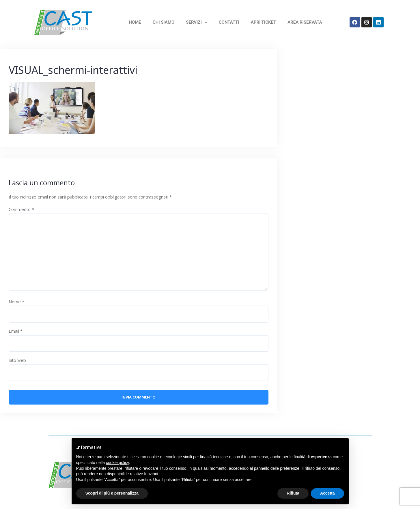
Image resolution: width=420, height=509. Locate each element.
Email (16, 331)
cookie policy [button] (117, 463)
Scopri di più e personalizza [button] (112, 493)
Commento (21, 209)
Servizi (196, 22)
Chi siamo (164, 22)
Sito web (17, 360)
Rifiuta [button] (293, 493)
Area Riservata (305, 22)
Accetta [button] (327, 493)
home (135, 22)
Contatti (229, 22)
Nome (16, 302)
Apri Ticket (264, 22)
